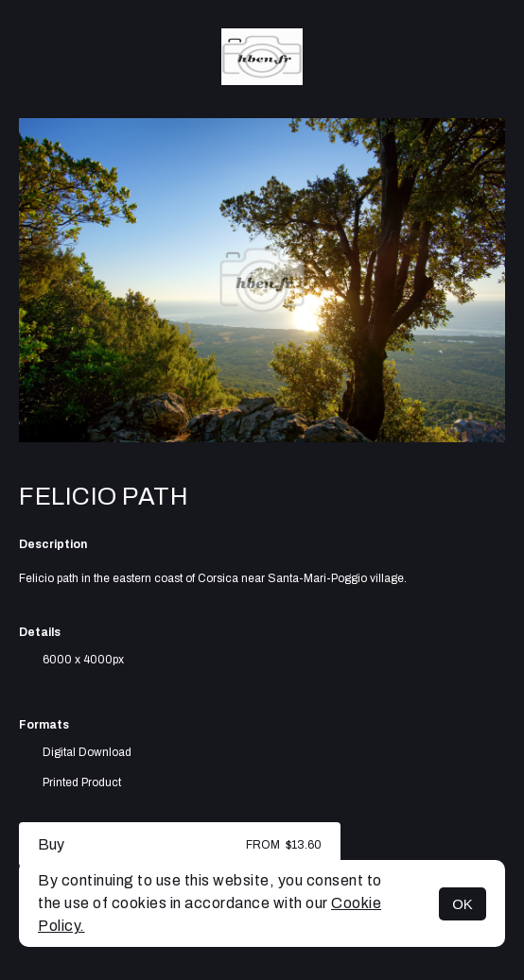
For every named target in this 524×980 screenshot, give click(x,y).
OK (463, 904)
